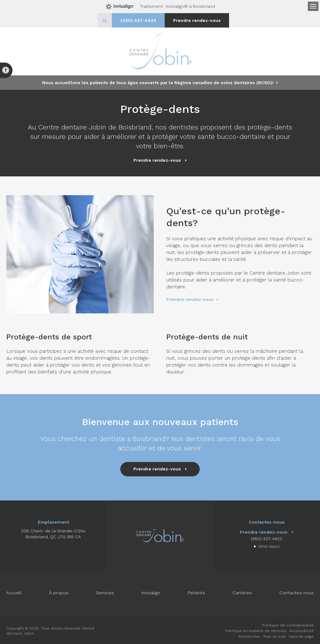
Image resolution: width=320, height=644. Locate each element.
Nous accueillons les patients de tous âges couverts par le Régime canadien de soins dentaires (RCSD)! (158, 83)
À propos (59, 593)
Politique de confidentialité (288, 625)
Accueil (14, 593)
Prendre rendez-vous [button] (197, 20)
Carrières (242, 593)
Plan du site (275, 636)
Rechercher (249, 636)
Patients (196, 593)
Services (105, 593)
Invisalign (151, 593)
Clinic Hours (269, 546)
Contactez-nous (297, 593)
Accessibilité (302, 631)
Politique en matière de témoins (256, 631)
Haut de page (301, 636)
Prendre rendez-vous (190, 299)
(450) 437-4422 (138, 20)
